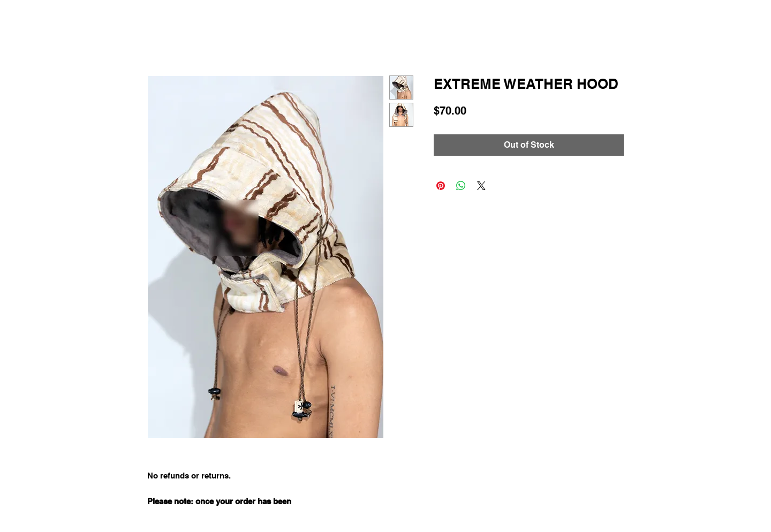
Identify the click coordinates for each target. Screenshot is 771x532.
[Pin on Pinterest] (441, 186)
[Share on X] (481, 186)
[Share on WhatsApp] (461, 186)
